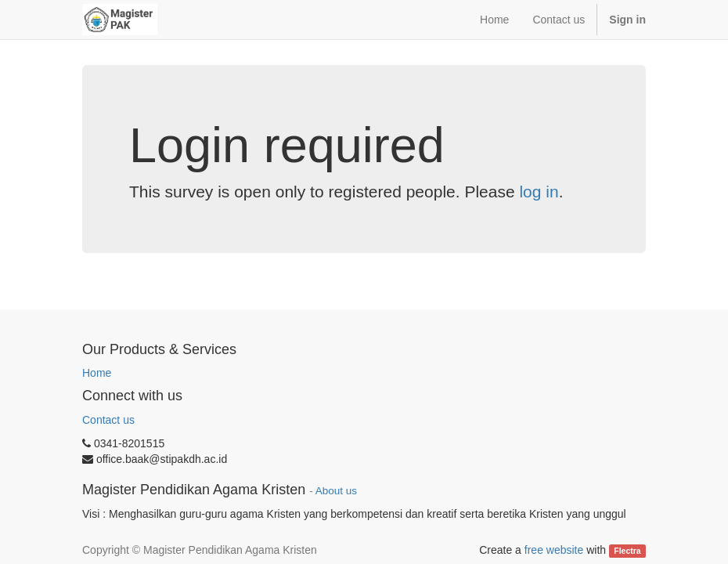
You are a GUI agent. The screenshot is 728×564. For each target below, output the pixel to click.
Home (97, 373)
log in (539, 192)
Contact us (108, 420)
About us (336, 491)
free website (554, 550)
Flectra (627, 551)
